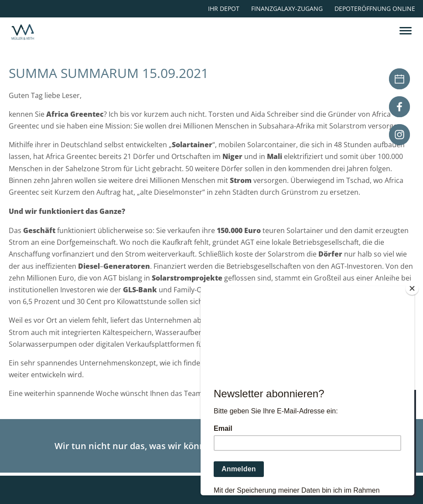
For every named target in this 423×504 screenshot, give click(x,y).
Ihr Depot (224, 8)
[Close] (412, 288)
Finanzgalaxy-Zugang (287, 8)
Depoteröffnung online (375, 8)
